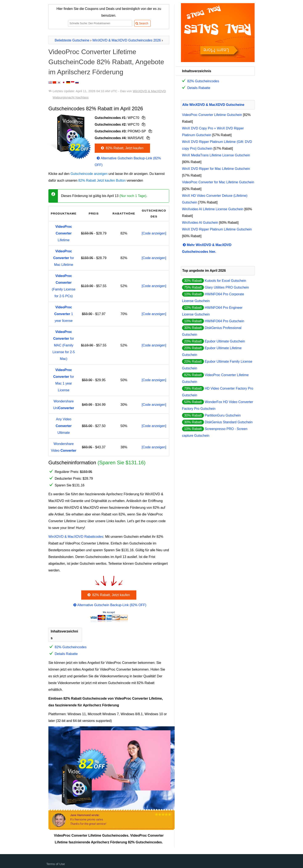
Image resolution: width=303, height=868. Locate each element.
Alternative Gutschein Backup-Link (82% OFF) (110, 605)
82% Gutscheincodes (71, 647)
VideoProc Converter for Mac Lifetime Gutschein (218, 182)
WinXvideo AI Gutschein (200, 223)
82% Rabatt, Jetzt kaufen (122, 148)
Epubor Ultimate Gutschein (225, 341)
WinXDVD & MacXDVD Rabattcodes (76, 537)
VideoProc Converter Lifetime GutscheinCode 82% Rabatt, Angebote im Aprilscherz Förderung (106, 62)
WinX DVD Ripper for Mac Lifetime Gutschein (216, 169)
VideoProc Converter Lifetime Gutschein (212, 115)
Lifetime (64, 233)
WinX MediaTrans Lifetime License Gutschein (216, 155)
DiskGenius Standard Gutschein (229, 422)
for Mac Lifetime (64, 258)
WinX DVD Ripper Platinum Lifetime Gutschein (217, 229)
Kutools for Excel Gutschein (225, 281)
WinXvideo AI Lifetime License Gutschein (213, 209)
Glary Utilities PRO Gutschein (227, 287)
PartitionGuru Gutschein (223, 415)
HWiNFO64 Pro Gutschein (225, 321)
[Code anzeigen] (154, 233)
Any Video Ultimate (64, 426)
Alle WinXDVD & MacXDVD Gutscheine (213, 105)
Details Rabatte (66, 654)
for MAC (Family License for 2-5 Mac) (64, 345)
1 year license (64, 314)
